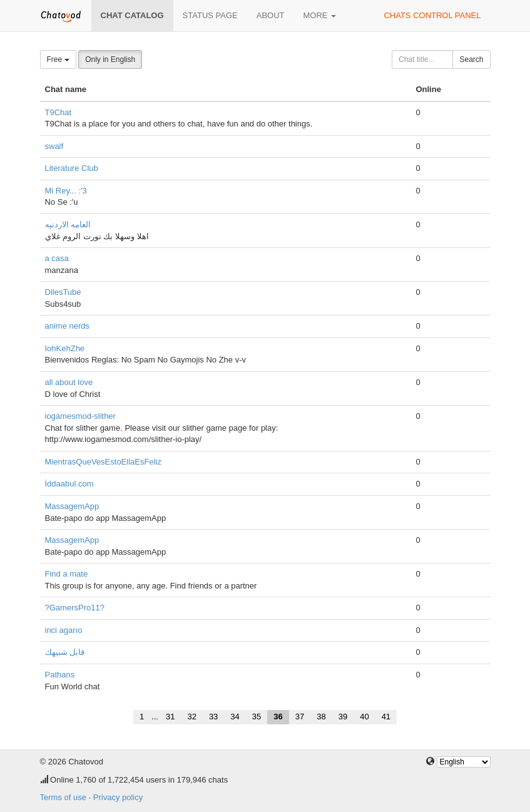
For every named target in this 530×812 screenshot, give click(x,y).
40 (364, 717)
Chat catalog (132, 15)
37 (300, 717)
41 (386, 717)
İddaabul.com (69, 484)
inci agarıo (64, 630)
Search (471, 59)
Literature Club (72, 168)
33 (213, 717)
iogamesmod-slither (80, 416)
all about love (69, 382)
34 (235, 717)
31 (170, 717)
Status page (210, 15)
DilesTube (63, 292)
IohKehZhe (65, 348)
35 (257, 717)
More (320, 15)
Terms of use (63, 797)
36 (278, 717)
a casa (57, 258)
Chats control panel (432, 15)
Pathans (60, 675)
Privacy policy (118, 797)
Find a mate (67, 574)
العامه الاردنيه (68, 224)
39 (343, 717)
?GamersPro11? (75, 608)
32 (191, 717)
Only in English (110, 59)
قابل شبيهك (65, 652)
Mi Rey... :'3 (66, 191)
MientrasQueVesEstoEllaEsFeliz (103, 462)
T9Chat (59, 112)
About (271, 15)
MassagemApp (72, 506)
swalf (54, 146)
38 (321, 717)
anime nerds (68, 326)
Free (58, 59)
